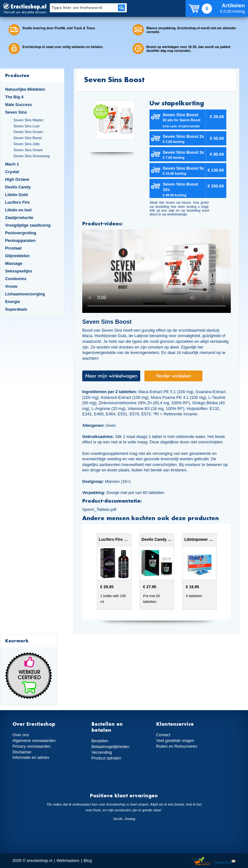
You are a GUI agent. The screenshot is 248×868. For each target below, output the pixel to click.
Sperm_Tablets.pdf (99, 509)
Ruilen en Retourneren (177, 746)
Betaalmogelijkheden (110, 747)
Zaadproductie (19, 218)
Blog (88, 861)
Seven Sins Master (28, 120)
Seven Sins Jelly (26, 144)
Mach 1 (12, 164)
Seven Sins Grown (28, 132)
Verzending (102, 752)
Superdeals (16, 309)
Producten (17, 75)
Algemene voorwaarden (34, 741)
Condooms (16, 279)
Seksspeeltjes (19, 271)
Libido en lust (18, 210)
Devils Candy (18, 187)
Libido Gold (16, 195)
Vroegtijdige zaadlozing (28, 225)
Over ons (21, 735)
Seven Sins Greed (28, 150)
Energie (13, 302)
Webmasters (68, 861)
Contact (163, 735)
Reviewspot (225, 861)
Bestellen (100, 741)
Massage (14, 263)
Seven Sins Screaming (32, 156)
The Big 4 (14, 97)
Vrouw (11, 286)
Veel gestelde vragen (175, 741)
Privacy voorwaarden (32, 746)
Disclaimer (22, 752)
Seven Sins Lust (26, 126)
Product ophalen (106, 758)
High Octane (17, 179)
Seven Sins (16, 112)
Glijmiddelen (17, 256)
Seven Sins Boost (28, 138)
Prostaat (13, 248)
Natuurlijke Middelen (25, 89)
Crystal (12, 172)
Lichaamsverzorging (25, 294)
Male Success (18, 105)
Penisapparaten (20, 240)
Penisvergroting (21, 233)
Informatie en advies (31, 757)
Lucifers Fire (17, 202)
